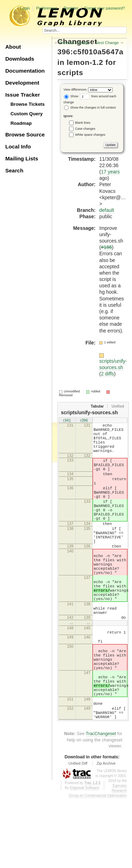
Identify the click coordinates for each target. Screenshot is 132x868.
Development (22, 83)
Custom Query (27, 114)
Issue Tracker (23, 95)
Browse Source (25, 135)
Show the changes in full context (90, 108)
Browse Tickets (28, 104)
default (107, 210)
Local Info (18, 146)
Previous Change (74, 43)
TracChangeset (101, 803)
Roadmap (21, 123)
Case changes (85, 129)
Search (14, 170)
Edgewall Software (84, 858)
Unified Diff (78, 833)
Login (25, 8)
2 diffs (108, 374)
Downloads (20, 59)
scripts (70, 72)
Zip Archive (106, 833)
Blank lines (83, 123)
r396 (84, 421)
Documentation (25, 71)
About (13, 47)
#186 (106, 247)
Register (71, 8)
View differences (75, 90)
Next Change (107, 43)
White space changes (90, 135)
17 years (111, 172)
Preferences (47, 8)
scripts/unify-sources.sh (113, 364)
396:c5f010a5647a (90, 52)
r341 (67, 421)
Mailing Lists (22, 158)
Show (71, 96)
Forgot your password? (105, 8)
